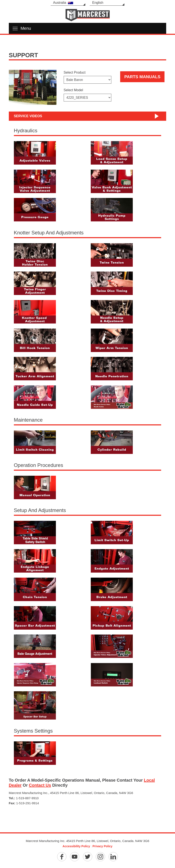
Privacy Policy (102, 846)
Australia (63, 3)
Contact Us (40, 785)
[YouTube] (75, 857)
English (98, 3)
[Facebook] (62, 857)
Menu (22, 28)
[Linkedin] (113, 857)
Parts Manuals (142, 77)
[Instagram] (100, 857)
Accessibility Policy (76, 846)
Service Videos (28, 116)
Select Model (73, 90)
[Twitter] (88, 857)
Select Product (75, 72)
